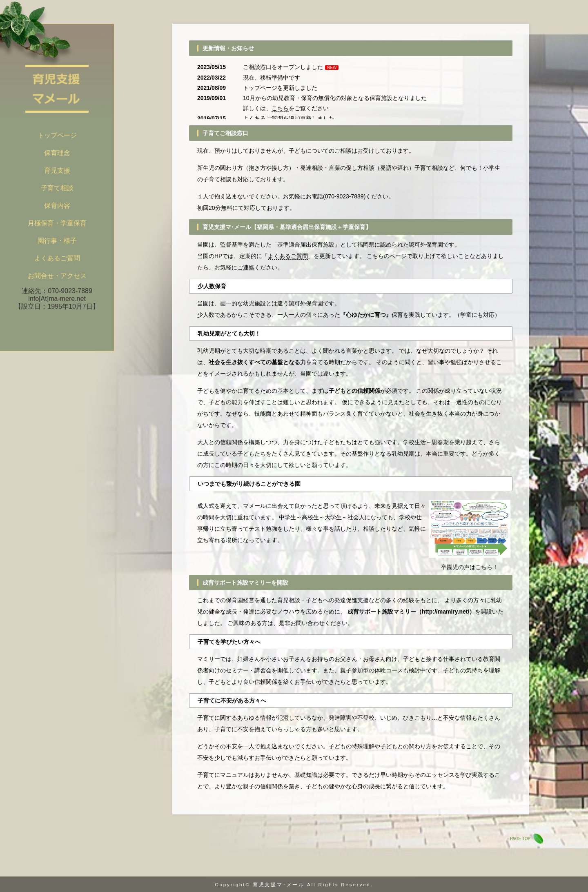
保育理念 (57, 153)
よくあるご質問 (263, 118)
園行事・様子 (57, 241)
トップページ (57, 135)
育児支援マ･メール (279, 884)
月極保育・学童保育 (57, 223)
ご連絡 (246, 267)
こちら (280, 108)
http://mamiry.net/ (445, 612)
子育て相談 (57, 188)
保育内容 (57, 206)
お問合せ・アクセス (57, 276)
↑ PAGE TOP (519, 839)
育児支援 (57, 170)
